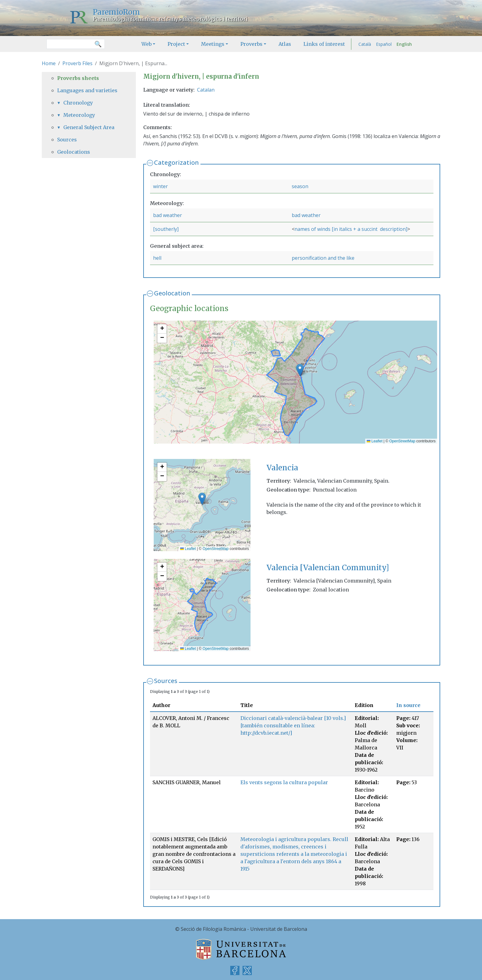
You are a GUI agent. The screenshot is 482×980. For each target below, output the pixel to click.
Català (365, 44)
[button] (300, 370)
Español (384, 44)
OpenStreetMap (402, 441)
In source (408, 705)
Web (146, 44)
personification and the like (323, 258)
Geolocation (172, 293)
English (404, 44)
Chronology (78, 103)
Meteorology (79, 115)
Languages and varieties (87, 90)
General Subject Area (89, 127)
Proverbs (251, 44)
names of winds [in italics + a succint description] (351, 229)
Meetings (213, 44)
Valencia (282, 468)
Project (176, 44)
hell (157, 258)
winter (160, 186)
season (300, 186)
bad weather (168, 215)
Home (49, 63)
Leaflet (375, 441)
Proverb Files (77, 63)
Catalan (206, 90)
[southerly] (166, 229)
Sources (166, 681)
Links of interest (324, 44)
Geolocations (74, 152)
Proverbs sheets (78, 78)
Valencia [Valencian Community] (328, 568)
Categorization (176, 162)
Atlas (285, 44)
